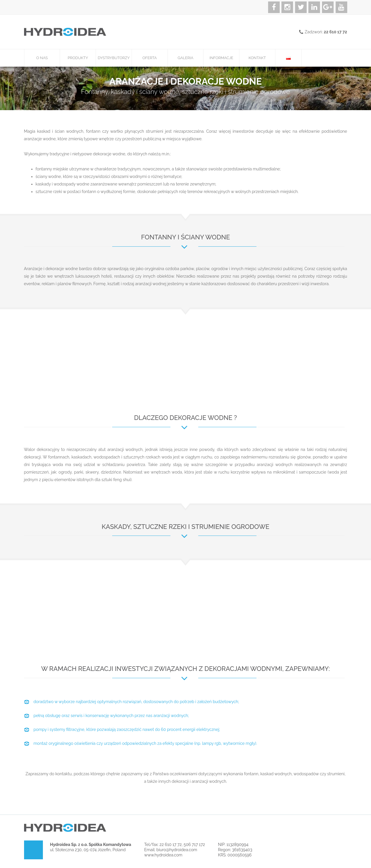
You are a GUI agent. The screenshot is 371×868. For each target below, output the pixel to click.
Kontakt (257, 58)
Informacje (221, 58)
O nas (42, 58)
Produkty (78, 58)
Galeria (185, 58)
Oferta (150, 58)
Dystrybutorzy (114, 58)
